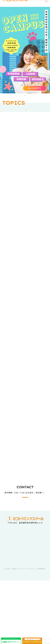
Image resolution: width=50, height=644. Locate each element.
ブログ (5, 610)
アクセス (29, 606)
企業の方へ (7, 619)
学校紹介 (6, 593)
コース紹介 (30, 593)
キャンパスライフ (10, 597)
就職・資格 (30, 601)
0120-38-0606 (28, 540)
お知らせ (6, 606)
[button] (24, 95)
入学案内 (29, 597)
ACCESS (26, 561)
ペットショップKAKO (12, 627)
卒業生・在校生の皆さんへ (14, 616)
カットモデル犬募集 (11, 623)
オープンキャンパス (11, 601)
